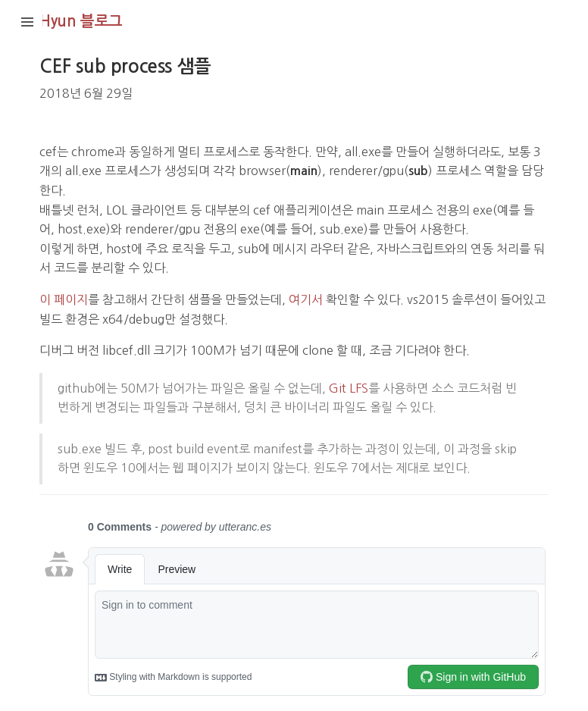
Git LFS (349, 388)
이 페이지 (64, 299)
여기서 (306, 299)
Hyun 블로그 (81, 21)
